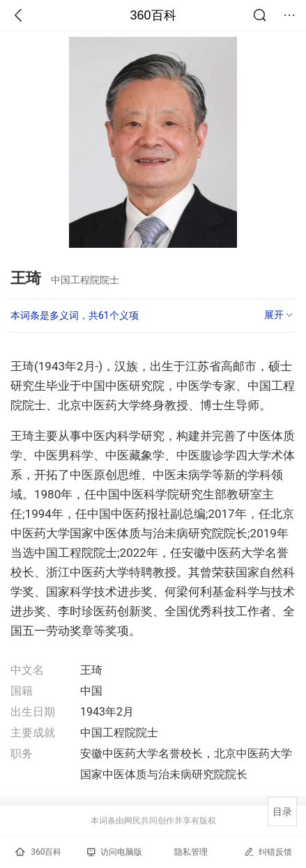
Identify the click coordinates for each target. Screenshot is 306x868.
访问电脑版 (115, 852)
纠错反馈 (268, 852)
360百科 (153, 15)
